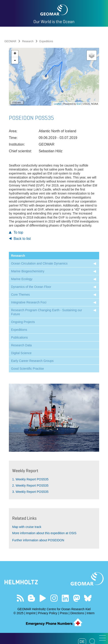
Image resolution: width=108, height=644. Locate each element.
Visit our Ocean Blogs (32, 598)
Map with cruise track (27, 527)
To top (16, 232)
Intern (91, 613)
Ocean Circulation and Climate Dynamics (39, 263)
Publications (19, 337)
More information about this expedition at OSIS (44, 533)
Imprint (31, 613)
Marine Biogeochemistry (28, 271)
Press (64, 613)
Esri (79, 104)
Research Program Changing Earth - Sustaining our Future (47, 312)
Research (28, 41)
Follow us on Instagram (54, 598)
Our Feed (20, 598)
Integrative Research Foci (29, 302)
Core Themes (20, 295)
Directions (77, 613)
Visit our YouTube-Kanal (43, 598)
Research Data (21, 345)
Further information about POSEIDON (38, 540)
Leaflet (57, 104)
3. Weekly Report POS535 (30, 492)
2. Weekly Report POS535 (30, 486)
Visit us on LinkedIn (65, 598)
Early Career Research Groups (32, 361)
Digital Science (21, 353)
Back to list (20, 239)
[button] (102, 638)
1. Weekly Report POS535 (30, 479)
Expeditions (19, 330)
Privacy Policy (48, 613)
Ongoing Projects (23, 322)
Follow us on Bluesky (88, 598)
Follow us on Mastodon (76, 598)
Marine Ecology (22, 279)
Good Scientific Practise (28, 369)
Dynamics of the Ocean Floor (31, 287)
